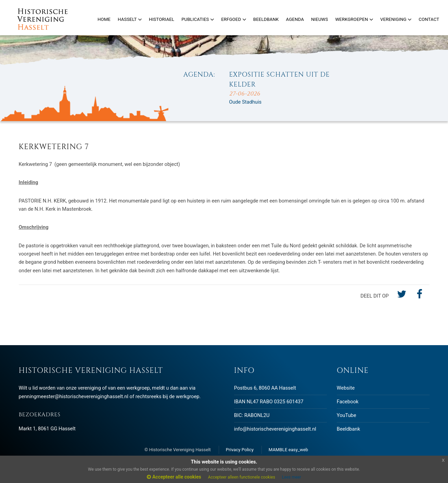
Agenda (295, 19)
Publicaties (198, 19)
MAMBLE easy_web (288, 450)
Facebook (348, 402)
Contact (429, 19)
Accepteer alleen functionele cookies (242, 477)
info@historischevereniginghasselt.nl (275, 429)
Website (346, 388)
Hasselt (130, 19)
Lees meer (292, 477)
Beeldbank (348, 429)
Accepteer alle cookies (174, 477)
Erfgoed (234, 19)
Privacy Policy (240, 450)
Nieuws (319, 19)
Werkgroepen (354, 19)
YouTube (347, 415)
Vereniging (396, 19)
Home (104, 19)
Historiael (162, 19)
